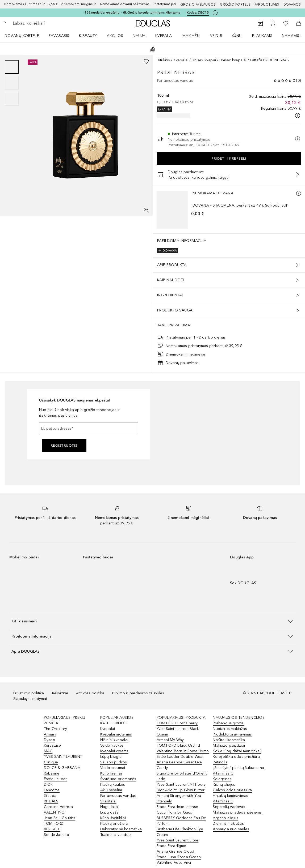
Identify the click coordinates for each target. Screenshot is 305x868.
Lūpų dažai (110, 812)
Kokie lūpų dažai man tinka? (237, 751)
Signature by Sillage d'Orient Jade (182, 776)
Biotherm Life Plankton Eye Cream (180, 832)
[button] (152, 621)
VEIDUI (216, 36)
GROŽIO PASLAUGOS (198, 5)
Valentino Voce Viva (174, 863)
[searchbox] (51, 23)
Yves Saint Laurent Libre (178, 840)
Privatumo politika (29, 693)
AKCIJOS (115, 36)
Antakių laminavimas (230, 796)
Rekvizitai (60, 693)
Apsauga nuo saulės (231, 829)
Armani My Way (170, 740)
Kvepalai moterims (116, 734)
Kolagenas (222, 779)
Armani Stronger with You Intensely (179, 798)
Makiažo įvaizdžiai (229, 745)
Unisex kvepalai (233, 60)
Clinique (51, 762)
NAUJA (139, 36)
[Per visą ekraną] (146, 210)
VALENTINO (54, 812)
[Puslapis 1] (12, 67)
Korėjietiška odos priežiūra (236, 757)
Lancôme (52, 790)
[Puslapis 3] (12, 99)
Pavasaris (59, 36)
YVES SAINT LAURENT (63, 757)
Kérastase (53, 745)
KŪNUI (237, 36)
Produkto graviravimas (232, 734)
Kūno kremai (111, 773)
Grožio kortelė (235, 5)
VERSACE (52, 829)
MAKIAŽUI (191, 36)
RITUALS (51, 801)
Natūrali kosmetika (229, 740)
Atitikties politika (90, 693)
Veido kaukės (112, 745)
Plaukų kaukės (113, 784)
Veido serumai (113, 768)
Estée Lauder (55, 779)
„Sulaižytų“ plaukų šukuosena (238, 768)
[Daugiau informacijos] (299, 193)
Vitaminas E (223, 801)
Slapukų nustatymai (30, 699)
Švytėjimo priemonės (118, 779)
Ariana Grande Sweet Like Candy (179, 765)
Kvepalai (164, 36)
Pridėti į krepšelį (229, 159)
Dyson (49, 740)
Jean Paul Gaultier (60, 818)
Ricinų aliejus (224, 784)
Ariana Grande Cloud (176, 851)
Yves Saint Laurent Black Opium (178, 732)
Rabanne (52, 773)
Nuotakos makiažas (230, 729)
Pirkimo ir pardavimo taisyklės (138, 693)
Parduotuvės (267, 5)
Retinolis (220, 762)
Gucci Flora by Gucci (175, 812)
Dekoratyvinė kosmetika (121, 829)
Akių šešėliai (111, 790)
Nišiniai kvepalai (114, 740)
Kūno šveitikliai (113, 818)
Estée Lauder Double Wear (180, 757)
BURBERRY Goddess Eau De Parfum (181, 821)
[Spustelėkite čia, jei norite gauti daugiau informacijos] (215, 13)
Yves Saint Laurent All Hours (181, 784)
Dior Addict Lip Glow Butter (181, 790)
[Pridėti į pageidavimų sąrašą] (146, 62)
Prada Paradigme (172, 846)
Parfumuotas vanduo (118, 796)
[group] (12, 83)
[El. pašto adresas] (89, 429)
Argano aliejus (225, 818)
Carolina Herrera (58, 807)
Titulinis (164, 60)
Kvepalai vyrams (114, 751)
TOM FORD (54, 824)
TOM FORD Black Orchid (178, 745)
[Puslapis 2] (12, 83)
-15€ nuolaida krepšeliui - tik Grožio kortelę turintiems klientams (132, 12)
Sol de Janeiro (57, 835)
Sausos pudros (114, 762)
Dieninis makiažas (228, 824)
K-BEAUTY (88, 36)
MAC (48, 751)
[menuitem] (25, 36)
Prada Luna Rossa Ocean (179, 857)
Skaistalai (108, 801)
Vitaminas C (223, 773)
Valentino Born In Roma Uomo (183, 751)
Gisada (50, 796)
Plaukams (262, 36)
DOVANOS (292, 5)
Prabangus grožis (228, 723)
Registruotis (64, 446)
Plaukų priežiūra (114, 824)
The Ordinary (55, 729)
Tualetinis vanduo (116, 835)
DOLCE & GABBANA (62, 768)
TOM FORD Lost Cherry (177, 723)
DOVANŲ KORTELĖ (22, 36)
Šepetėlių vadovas (229, 807)
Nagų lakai (110, 807)
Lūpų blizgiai (111, 757)
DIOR (48, 784)
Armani (50, 734)
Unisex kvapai (204, 60)
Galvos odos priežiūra (232, 790)
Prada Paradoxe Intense (177, 807)
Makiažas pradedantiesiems (237, 812)
